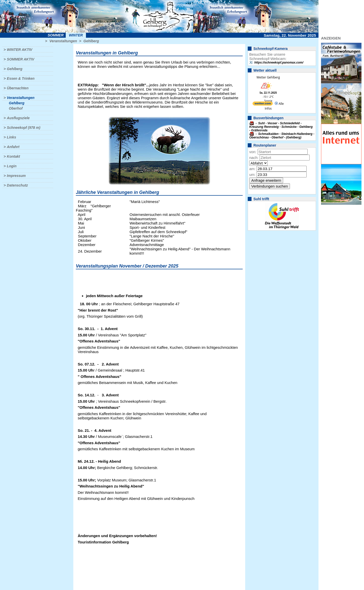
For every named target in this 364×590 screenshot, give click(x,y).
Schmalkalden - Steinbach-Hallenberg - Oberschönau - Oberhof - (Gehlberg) (282, 136)
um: (252, 175)
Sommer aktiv (20, 59)
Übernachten (18, 88)
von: (253, 152)
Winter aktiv (20, 50)
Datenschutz (17, 185)
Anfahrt (13, 147)
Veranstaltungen (63, 41)
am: (252, 169)
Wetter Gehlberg (268, 77)
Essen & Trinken (21, 78)
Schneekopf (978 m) (24, 128)
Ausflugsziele (18, 118)
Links (12, 137)
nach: (254, 158)
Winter (76, 35)
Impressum (16, 176)
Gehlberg (91, 41)
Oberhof (16, 108)
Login (12, 166)
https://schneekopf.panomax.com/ (279, 63)
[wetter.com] (263, 104)
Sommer (56, 35)
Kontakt (13, 156)
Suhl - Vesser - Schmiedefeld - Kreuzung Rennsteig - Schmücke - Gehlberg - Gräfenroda (281, 127)
